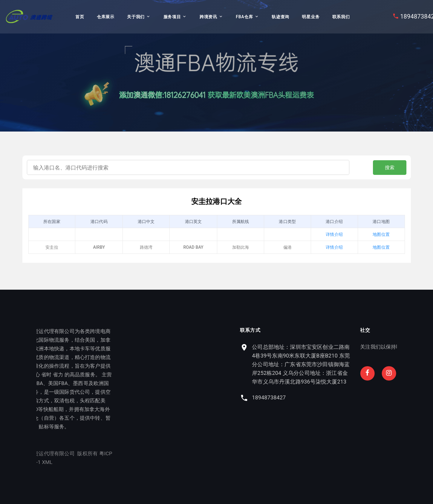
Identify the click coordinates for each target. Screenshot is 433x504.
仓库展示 (106, 17)
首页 (80, 17)
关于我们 (136, 17)
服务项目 (172, 17)
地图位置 (381, 234)
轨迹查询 (280, 17)
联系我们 (341, 17)
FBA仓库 (244, 17)
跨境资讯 (208, 17)
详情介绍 (334, 234)
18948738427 (310, 397)
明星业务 (311, 17)
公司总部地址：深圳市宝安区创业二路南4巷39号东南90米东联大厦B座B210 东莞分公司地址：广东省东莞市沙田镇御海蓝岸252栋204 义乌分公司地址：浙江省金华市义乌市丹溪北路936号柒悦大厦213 (342, 364)
